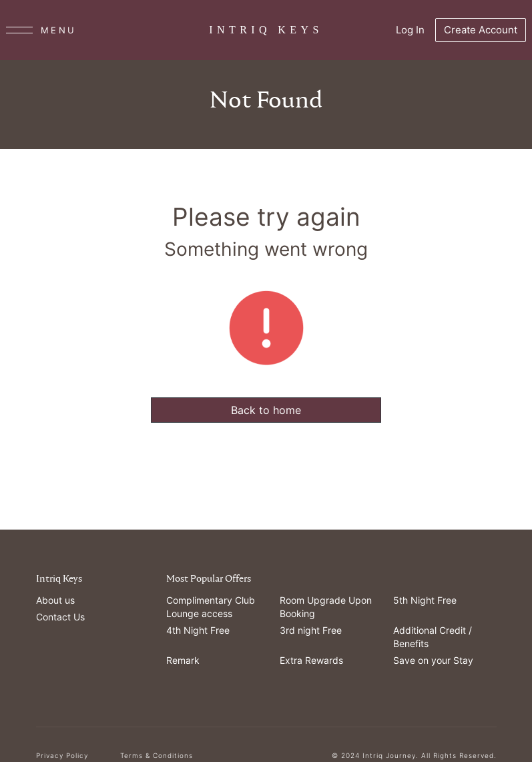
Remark (183, 660)
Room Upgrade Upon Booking (326, 607)
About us (55, 600)
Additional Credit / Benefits (433, 637)
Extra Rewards (311, 660)
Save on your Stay (433, 660)
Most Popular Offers (209, 579)
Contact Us (60, 617)
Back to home (266, 410)
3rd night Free (311, 630)
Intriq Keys (59, 579)
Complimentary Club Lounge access (211, 607)
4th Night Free (198, 630)
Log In (410, 30)
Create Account (481, 30)
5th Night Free (425, 600)
